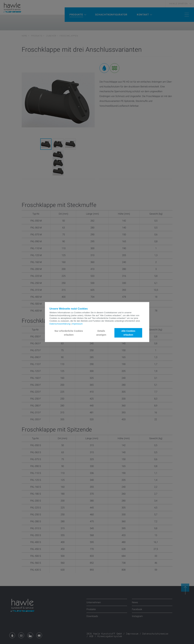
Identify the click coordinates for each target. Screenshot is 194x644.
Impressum (77, 324)
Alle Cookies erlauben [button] (128, 333)
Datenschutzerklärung (60, 324)
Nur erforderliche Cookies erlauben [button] (69, 333)
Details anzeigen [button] (101, 333)
